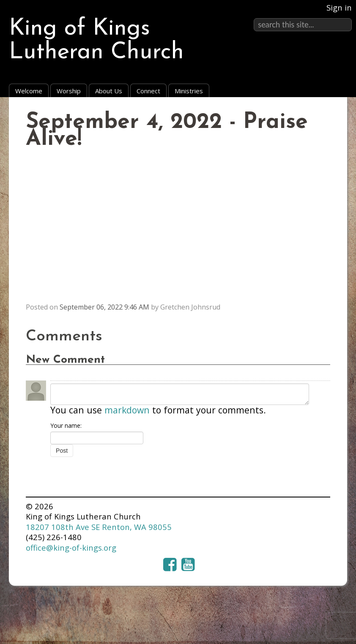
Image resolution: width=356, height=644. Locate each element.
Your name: (66, 425)
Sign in (339, 7)
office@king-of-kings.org (71, 548)
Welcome (29, 91)
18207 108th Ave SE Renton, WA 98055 (99, 527)
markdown (127, 410)
